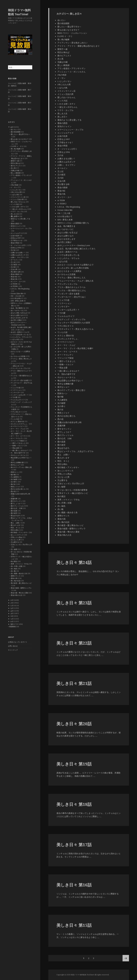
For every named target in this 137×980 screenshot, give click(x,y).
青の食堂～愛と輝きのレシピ (21, 583)
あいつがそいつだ (17, 310)
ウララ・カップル (17, 211)
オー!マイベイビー (17, 426)
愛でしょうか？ (16, 503)
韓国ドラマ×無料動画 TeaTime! (19, 12)
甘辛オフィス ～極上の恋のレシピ (73, 493)
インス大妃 (15, 204)
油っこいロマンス (17, 535)
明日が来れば (16, 163)
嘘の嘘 (13, 475)
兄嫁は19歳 (15, 170)
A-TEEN (14, 284)
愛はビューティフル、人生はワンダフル (75, 451)
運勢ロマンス (16, 576)
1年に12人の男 (16, 192)
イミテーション (16, 390)
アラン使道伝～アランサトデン (71, 68)
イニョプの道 (16, 388)
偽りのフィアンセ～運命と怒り (71, 390)
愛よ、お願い (16, 523)
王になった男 (16, 540)
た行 (12, 605)
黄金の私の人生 (16, 595)
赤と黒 (13, 168)
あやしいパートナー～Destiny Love (19, 324)
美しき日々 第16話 (74, 885)
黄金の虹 (14, 277)
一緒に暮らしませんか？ (20, 450)
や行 (12, 616)
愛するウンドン (16, 501)
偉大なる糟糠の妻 (17, 462)
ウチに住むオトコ (17, 412)
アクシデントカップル (19, 368)
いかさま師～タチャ (18, 207)
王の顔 (13, 267)
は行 (12, 611)
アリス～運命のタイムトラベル (71, 287)
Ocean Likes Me (17, 294)
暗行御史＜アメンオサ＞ (20, 532)
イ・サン (14, 187)
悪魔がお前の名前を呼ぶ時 (20, 494)
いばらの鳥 (15, 195)
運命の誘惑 (15, 224)
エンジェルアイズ (17, 233)
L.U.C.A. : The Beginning (20, 289)
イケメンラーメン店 (18, 197)
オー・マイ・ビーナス (19, 436)
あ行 (12, 127)
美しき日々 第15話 (74, 925)
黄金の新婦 (15, 274)
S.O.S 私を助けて (17, 298)
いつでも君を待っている (20, 335)
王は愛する (15, 542)
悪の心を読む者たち (18, 489)
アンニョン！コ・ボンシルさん (71, 72)
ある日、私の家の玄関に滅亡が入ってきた (76, 249)
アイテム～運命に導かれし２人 (71, 278)
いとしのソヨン (16, 190)
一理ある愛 (15, 448)
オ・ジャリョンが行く (19, 245)
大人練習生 (15, 477)
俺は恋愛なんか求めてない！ (21, 458)
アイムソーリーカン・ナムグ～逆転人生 (75, 281)
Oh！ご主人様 (16, 296)
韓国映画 (12, 627)
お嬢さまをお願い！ (18, 253)
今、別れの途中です (18, 453)
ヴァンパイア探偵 (17, 441)
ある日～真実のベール (19, 332)
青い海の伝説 (16, 581)
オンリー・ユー (16, 281)
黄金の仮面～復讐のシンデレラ (71, 528)
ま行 (12, 613)
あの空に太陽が (16, 320)
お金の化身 (15, 236)
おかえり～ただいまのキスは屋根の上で (75, 265)
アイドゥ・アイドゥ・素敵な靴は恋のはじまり (21, 157)
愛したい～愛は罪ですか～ (20, 134)
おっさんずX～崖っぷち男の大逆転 (73, 268)
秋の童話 (14, 561)
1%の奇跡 (15, 185)
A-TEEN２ (15, 286)
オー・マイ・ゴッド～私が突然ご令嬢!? (75, 348)
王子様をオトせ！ (17, 240)
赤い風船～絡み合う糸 (19, 573)
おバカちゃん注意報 (18, 356)
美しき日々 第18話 (74, 804)
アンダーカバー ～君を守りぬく (72, 297)
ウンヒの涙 (15, 419)
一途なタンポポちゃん (19, 209)
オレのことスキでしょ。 (20, 424)
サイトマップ (13, 650)
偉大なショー (16, 465)
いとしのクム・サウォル (20, 337)
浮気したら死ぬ (16, 537)
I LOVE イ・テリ (17, 146)
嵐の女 (13, 484)
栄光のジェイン (16, 226)
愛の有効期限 (16, 132)
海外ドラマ (14, 624)
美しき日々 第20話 (74, 724)
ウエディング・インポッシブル (71, 319)
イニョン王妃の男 (17, 199)
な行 (12, 608)
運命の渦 (14, 578)
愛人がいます (16, 525)
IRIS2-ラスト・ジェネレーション (72, 33)
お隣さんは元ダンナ (18, 255)
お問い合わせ (13, 646)
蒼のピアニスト (16, 166)
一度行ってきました (18, 443)
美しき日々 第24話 (74, 562)
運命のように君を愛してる (20, 219)
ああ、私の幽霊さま (18, 308)
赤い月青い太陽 (16, 566)
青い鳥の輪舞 (16, 149)
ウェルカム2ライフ (18, 400)
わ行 (12, 621)
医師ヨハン (15, 472)
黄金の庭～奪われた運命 (20, 593)
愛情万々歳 (15, 161)
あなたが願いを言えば (19, 313)
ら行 (12, 619)
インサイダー (16, 392)
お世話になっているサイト (18, 642)
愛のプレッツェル (17, 506)
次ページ (126, 958)
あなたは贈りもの (17, 315)
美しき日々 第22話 (74, 643)
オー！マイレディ (17, 438)
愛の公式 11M (17, 508)
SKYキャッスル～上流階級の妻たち (73, 223)
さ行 (12, 603)
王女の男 (14, 269)
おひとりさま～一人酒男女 (20, 351)
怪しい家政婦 (16, 173)
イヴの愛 (14, 397)
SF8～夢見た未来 (17, 301)
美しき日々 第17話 (74, 845)
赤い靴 (13, 571)
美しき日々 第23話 (74, 603)
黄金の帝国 (15, 243)
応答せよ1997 (16, 238)
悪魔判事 (14, 499)
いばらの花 (15, 339)
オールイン (15, 260)
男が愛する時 (16, 272)
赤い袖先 (14, 569)
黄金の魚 (14, 279)
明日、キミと (16, 528)
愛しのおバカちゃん (18, 202)
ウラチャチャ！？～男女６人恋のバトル (75, 329)
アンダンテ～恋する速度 (20, 380)
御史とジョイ (16, 487)
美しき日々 (15, 216)
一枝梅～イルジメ (17, 446)
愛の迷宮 (14, 513)
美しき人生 (15, 214)
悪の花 (13, 491)
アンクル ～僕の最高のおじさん (72, 290)
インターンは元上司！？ (20, 395)
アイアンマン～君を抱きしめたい (72, 43)
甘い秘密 (14, 549)
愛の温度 (14, 511)
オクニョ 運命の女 (17, 421)
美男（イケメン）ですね (20, 564)
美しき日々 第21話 (74, 683)
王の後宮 (14, 265)
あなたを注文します (18, 318)
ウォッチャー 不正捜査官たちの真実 (74, 323)
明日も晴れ (15, 530)
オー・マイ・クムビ (18, 429)
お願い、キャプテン (18, 257)
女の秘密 (14, 479)
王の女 (13, 250)
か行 (12, 600)
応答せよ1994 (16, 248)
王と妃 (13, 262)
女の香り (14, 482)
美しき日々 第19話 (74, 764)
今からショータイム (18, 455)
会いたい (14, 129)
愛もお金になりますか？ (20, 139)
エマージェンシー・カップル (21, 228)
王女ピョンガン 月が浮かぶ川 (21, 544)
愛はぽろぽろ (16, 516)
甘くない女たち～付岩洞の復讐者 (72, 490)
